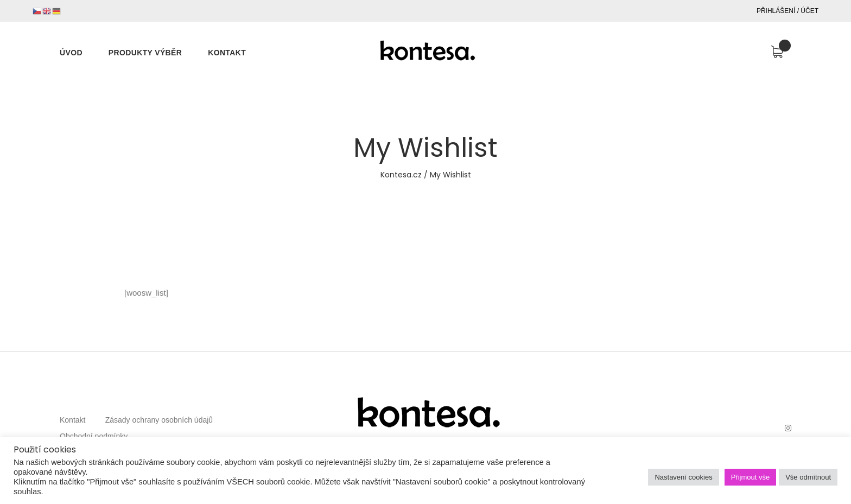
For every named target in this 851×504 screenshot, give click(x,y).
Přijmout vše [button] (751, 477)
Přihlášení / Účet (788, 11)
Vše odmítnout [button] (808, 477)
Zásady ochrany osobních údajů (159, 420)
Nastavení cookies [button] (683, 477)
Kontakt (72, 420)
